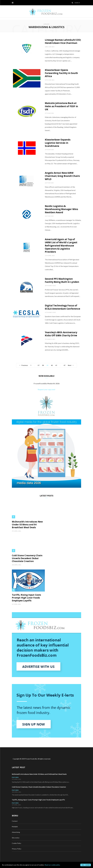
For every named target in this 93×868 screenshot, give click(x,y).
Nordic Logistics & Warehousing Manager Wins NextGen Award (61, 209)
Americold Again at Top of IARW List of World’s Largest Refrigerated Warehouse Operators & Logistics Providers (61, 246)
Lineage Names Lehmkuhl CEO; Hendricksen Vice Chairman (63, 41)
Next (71, 365)
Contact (15, 821)
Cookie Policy (16, 843)
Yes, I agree (86, 865)
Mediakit (15, 827)
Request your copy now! (46, 389)
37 (39, 365)
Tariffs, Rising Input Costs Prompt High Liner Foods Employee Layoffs (26, 598)
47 (65, 365)
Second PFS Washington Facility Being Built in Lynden (62, 280)
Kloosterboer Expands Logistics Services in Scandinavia (58, 143)
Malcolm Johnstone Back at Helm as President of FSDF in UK (61, 106)
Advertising (16, 832)
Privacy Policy (17, 849)
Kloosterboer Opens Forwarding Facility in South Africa (61, 73)
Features (15, 777)
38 (43, 365)
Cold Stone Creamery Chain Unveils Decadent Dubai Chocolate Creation (27, 558)
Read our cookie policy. (52, 865)
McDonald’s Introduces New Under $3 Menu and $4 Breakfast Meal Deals (27, 525)
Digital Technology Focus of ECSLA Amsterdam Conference (62, 307)
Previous (24, 365)
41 (56, 365)
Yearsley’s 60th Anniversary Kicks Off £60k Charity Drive (61, 334)
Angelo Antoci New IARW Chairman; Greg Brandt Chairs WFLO (62, 176)
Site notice (16, 838)
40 (52, 365)
